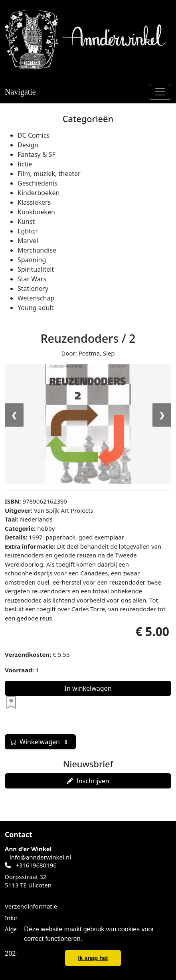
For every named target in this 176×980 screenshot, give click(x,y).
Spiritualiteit (36, 269)
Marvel (28, 241)
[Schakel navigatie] (160, 92)
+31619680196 (36, 865)
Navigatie (20, 92)
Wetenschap (36, 298)
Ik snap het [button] (93, 958)
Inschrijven (88, 781)
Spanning (32, 260)
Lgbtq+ (28, 231)
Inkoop (15, 918)
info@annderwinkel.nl (40, 857)
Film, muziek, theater (49, 174)
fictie (25, 164)
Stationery (33, 288)
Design (28, 145)
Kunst (26, 221)
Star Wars (32, 279)
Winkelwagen (40, 742)
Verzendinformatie (31, 906)
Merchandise (37, 250)
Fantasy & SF (37, 154)
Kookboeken (36, 212)
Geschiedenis (38, 183)
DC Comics (34, 135)
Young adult (36, 308)
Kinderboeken (39, 193)
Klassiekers (34, 202)
